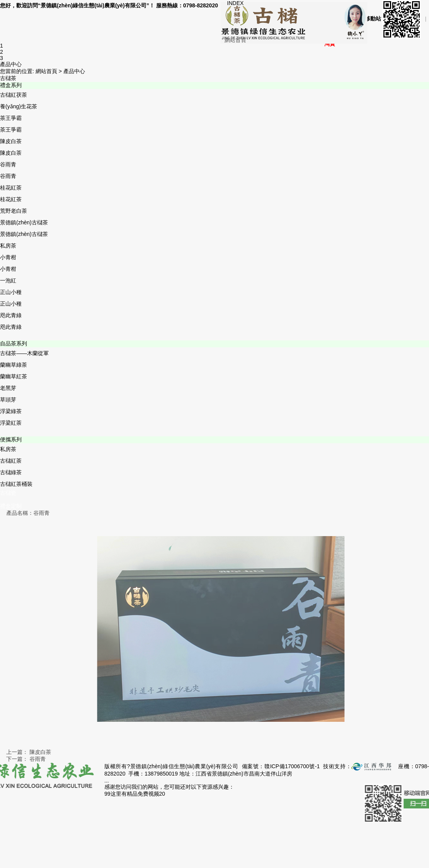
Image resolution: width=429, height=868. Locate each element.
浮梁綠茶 (11, 411)
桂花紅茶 (11, 188)
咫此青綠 (11, 315)
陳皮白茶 (11, 141)
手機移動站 (388, 19)
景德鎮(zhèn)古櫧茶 (24, 222)
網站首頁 (235, 40)
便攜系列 (11, 439)
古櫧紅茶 (11, 461)
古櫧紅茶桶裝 (16, 484)
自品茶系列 (14, 343)
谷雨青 (8, 164)
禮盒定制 (11, 506)
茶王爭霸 (11, 118)
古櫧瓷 (8, 493)
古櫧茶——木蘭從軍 (24, 353)
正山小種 (11, 292)
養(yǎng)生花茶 (19, 106)
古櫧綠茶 (11, 472)
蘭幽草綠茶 (14, 365)
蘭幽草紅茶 (14, 376)
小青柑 (8, 257)
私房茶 (8, 246)
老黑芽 (8, 388)
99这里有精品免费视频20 (135, 794)
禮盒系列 (11, 85)
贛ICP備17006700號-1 (292, 766)
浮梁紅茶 (11, 423)
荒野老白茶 (14, 211)
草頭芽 (8, 400)
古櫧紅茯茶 (14, 95)
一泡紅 (8, 280)
